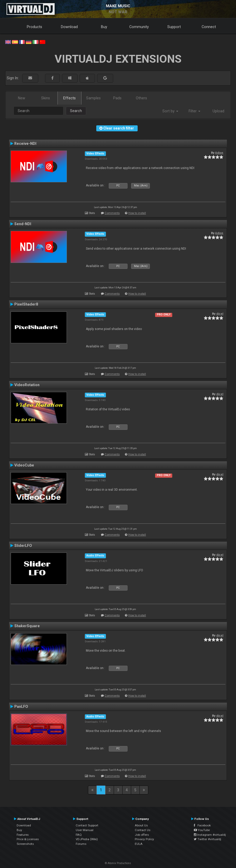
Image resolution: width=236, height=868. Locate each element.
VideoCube (24, 465)
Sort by (170, 111)
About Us (141, 825)
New (22, 98)
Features (23, 835)
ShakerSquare (27, 626)
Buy (104, 27)
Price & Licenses (28, 839)
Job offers (142, 835)
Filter (194, 111)
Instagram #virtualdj (210, 835)
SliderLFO (23, 546)
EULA (139, 844)
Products (34, 27)
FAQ (79, 835)
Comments (112, 213)
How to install (137, 213)
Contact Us (143, 830)
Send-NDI (23, 224)
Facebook (202, 825)
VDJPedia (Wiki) (87, 839)
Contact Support (87, 825)
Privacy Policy (144, 839)
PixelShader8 (26, 304)
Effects (69, 98)
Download (69, 27)
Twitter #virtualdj (208, 839)
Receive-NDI (25, 144)
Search (76, 111)
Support (174, 27)
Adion (219, 153)
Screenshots (25, 844)
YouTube (202, 830)
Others (141, 98)
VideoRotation (27, 385)
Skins (46, 98)
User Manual (85, 830)
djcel (220, 314)
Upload (218, 111)
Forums (81, 844)
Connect (209, 27)
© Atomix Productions (118, 863)
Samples (93, 98)
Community (139, 27)
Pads (117, 98)
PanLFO (21, 707)
